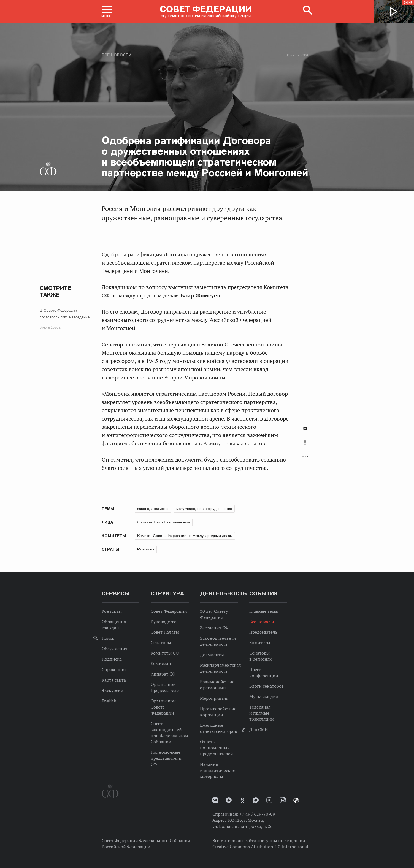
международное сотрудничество (204, 509)
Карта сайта (114, 680)
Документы (212, 655)
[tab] (305, 446)
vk (215, 800)
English (109, 701)
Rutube (283, 800)
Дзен (229, 800)
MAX (256, 800)
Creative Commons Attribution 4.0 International (260, 847)
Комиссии (161, 663)
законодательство (153, 509)
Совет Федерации (169, 611)
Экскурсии (113, 690)
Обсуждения (114, 649)
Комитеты (260, 642)
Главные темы (264, 611)
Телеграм (269, 800)
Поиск (108, 638)
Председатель (263, 632)
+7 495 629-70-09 (257, 814)
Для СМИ (259, 729)
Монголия (146, 549)
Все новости (117, 55)
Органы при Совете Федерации (163, 707)
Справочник (114, 669)
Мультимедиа (264, 696)
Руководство (164, 622)
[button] (107, 11)
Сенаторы (161, 642)
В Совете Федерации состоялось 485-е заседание (65, 314)
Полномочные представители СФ (166, 758)
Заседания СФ (214, 628)
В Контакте (305, 428)
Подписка (112, 659)
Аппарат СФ (163, 674)
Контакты (112, 611)
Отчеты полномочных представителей (217, 748)
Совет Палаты (165, 632)
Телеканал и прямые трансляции (262, 713)
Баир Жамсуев (201, 295)
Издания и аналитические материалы (218, 770)
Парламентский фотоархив (296, 800)
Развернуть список (305, 457)
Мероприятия (214, 698)
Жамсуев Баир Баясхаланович (164, 522)
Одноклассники (305, 443)
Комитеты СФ (165, 653)
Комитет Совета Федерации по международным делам (185, 536)
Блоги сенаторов (266, 686)
